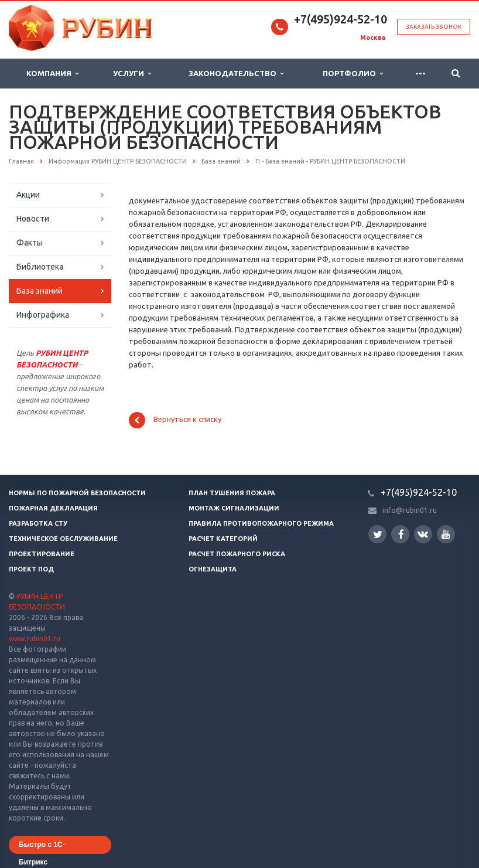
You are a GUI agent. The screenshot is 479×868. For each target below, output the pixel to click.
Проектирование (42, 554)
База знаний (40, 291)
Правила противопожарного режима (261, 523)
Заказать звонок (434, 27)
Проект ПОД (31, 569)
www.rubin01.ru (35, 639)
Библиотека (40, 267)
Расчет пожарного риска (237, 554)
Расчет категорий (223, 539)
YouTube (446, 534)
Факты (30, 243)
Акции (28, 195)
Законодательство (236, 74)
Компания (52, 74)
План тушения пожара (232, 493)
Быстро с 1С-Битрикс (42, 847)
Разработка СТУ (38, 523)
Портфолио (353, 74)
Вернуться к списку (175, 420)
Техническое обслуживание (63, 539)
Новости (33, 219)
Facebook (401, 534)
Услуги (132, 74)
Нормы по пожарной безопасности (77, 493)
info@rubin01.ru (410, 510)
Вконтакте (423, 534)
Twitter (378, 534)
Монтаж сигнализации (234, 508)
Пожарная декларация (53, 508)
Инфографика (43, 315)
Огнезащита (213, 569)
